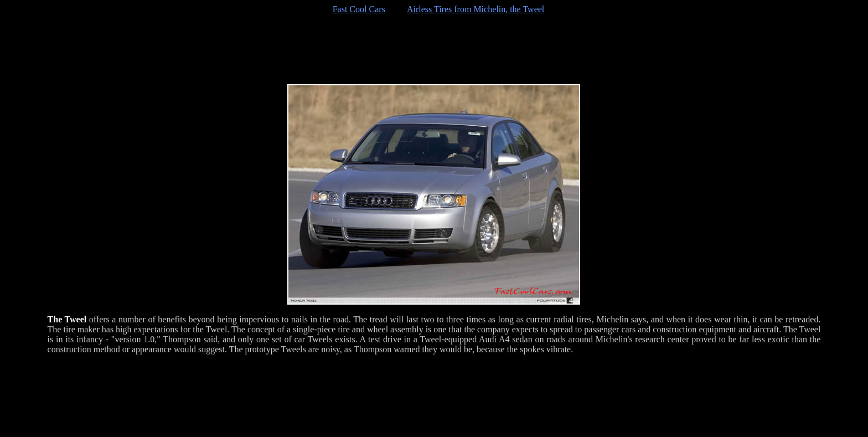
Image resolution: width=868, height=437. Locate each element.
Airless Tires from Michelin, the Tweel (476, 9)
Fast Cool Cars (359, 9)
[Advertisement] (434, 49)
